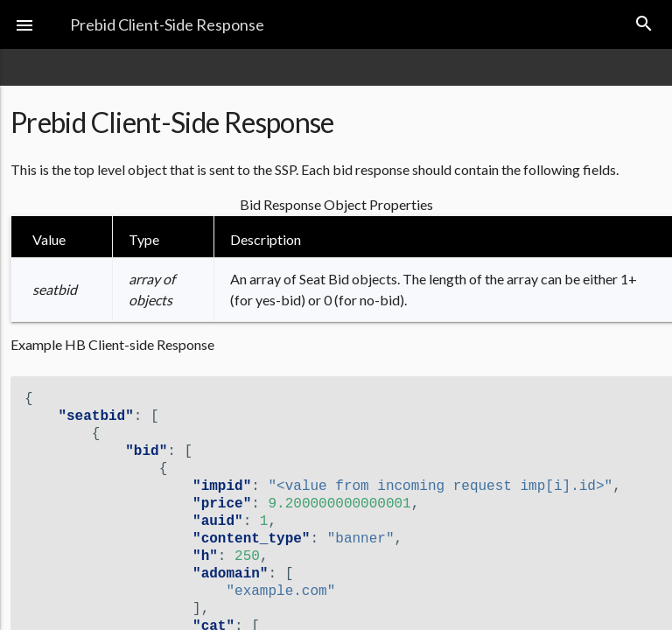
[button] (24, 24)
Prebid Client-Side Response (167, 24)
